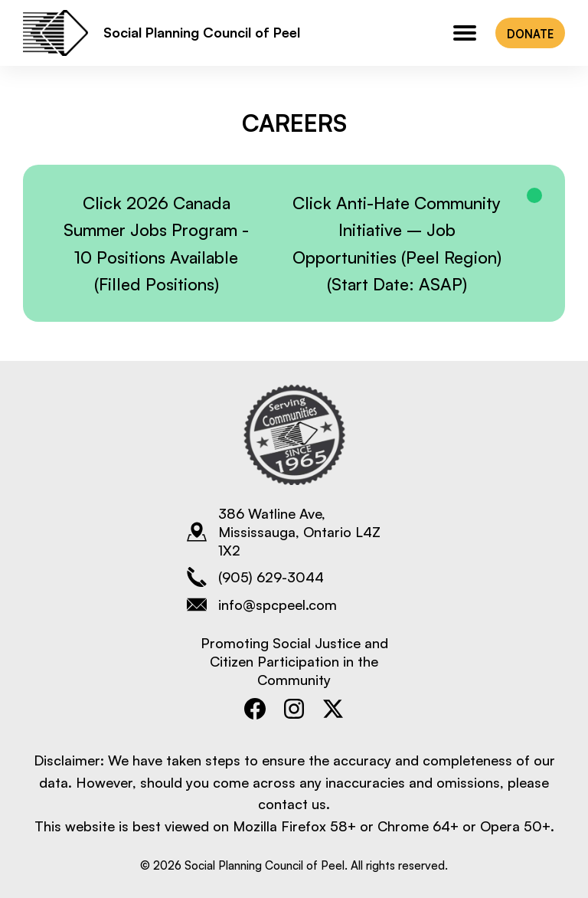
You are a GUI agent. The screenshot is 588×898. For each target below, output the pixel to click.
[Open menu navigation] (465, 33)
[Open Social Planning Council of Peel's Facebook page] (255, 708)
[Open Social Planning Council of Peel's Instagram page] (294, 708)
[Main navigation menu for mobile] (465, 33)
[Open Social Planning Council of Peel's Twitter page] (333, 708)
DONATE (530, 34)
